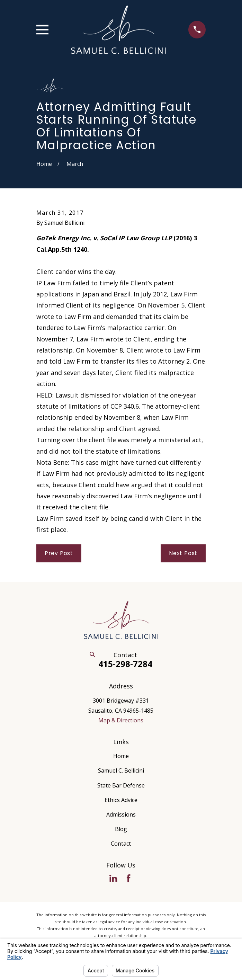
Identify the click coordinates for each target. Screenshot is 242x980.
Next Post (183, 553)
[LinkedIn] (113, 878)
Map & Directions (121, 720)
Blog (121, 829)
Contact (121, 844)
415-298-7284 (125, 664)
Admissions (121, 814)
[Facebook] (128, 878)
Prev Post (59, 553)
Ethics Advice (121, 800)
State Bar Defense (121, 785)
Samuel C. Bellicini (121, 770)
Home (121, 756)
